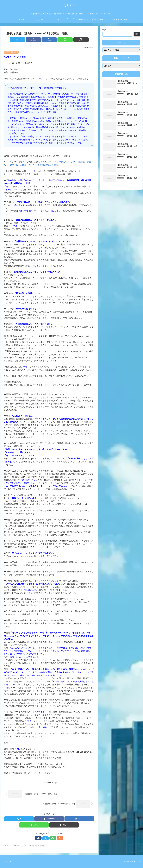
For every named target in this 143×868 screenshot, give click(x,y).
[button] (80, 40)
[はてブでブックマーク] (49, 40)
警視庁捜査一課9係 (11, 52)
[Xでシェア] (19, 40)
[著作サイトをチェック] (41, 838)
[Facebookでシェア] (34, 40)
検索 (104, 30)
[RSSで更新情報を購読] (57, 838)
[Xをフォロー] (46, 838)
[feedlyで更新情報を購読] (52, 838)
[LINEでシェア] (64, 40)
